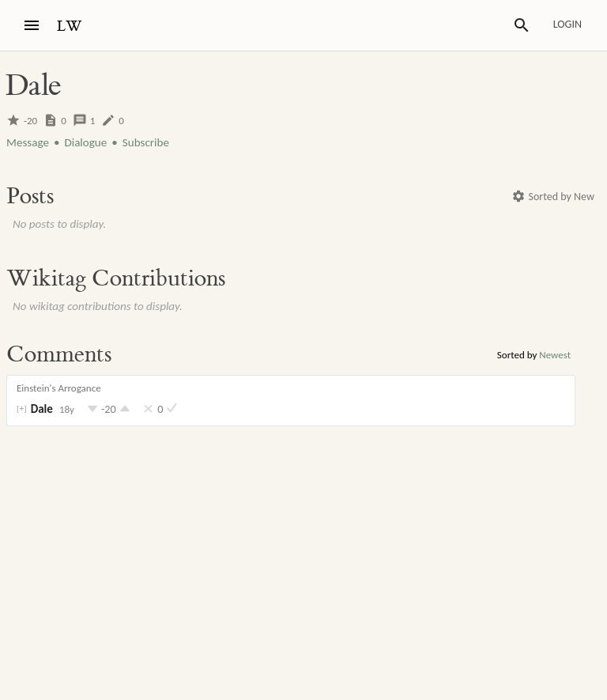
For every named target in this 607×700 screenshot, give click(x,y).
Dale (42, 409)
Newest (555, 355)
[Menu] (32, 25)
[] (22, 409)
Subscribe (146, 142)
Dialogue (85, 142)
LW (70, 26)
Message (28, 142)
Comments (59, 354)
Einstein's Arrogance (59, 388)
